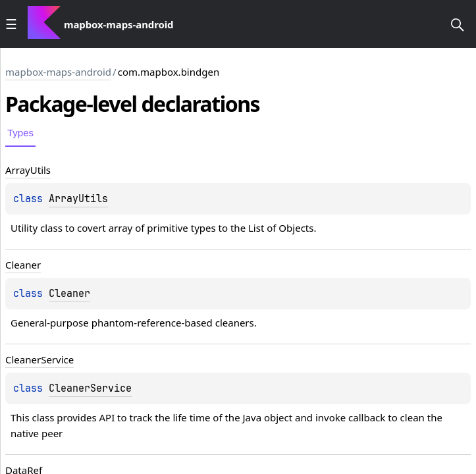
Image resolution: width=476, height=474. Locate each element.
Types (20, 133)
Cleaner (69, 294)
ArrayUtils (78, 199)
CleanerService (90, 388)
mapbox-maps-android (58, 72)
